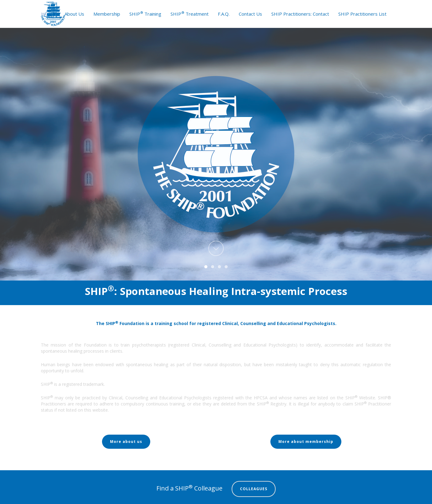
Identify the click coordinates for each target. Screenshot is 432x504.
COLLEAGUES (254, 489)
